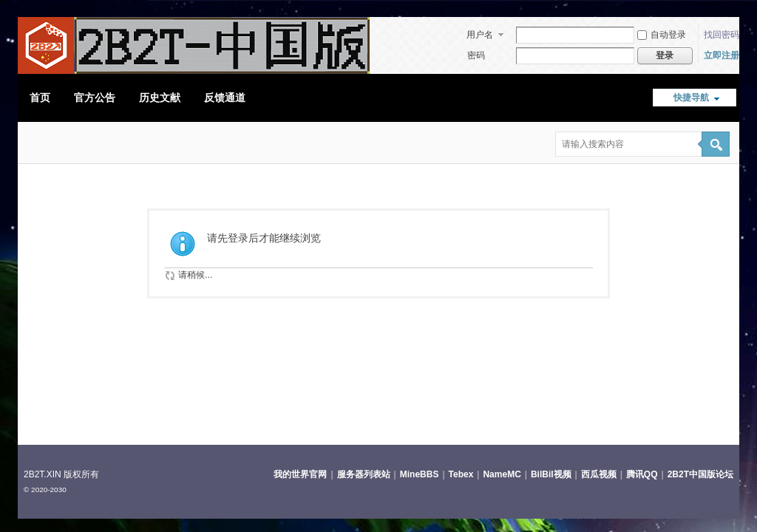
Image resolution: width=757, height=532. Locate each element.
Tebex (461, 474)
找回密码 (722, 35)
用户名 (480, 35)
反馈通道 (225, 98)
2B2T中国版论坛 (700, 474)
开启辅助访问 (730, 10)
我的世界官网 (300, 474)
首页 (40, 98)
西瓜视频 (599, 474)
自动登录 (662, 35)
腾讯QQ (642, 474)
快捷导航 (691, 98)
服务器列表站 (364, 474)
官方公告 (95, 98)
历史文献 (160, 98)
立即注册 (722, 55)
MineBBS (420, 474)
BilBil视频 (551, 474)
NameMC (502, 474)
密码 (476, 55)
